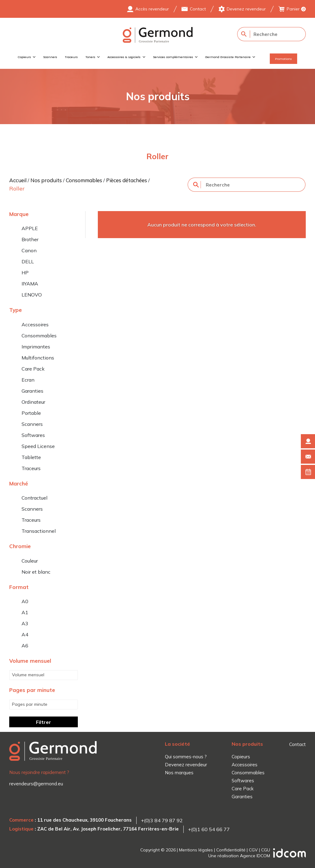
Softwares (33, 435)
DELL (28, 261)
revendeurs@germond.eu (36, 784)
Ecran (28, 380)
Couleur (30, 561)
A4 (25, 634)
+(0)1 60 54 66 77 (209, 829)
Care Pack (33, 369)
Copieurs (24, 57)
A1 (25, 612)
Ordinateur (33, 402)
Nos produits (46, 180)
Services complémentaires (173, 57)
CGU (266, 850)
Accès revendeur (152, 9)
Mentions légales (196, 850)
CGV (253, 850)
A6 (25, 646)
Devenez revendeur (246, 9)
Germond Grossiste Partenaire (228, 57)
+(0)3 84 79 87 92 (162, 820)
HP (25, 273)
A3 (25, 623)
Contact (198, 9)
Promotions (283, 59)
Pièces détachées (127, 180)
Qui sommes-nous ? (186, 757)
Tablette (31, 457)
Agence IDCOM (255, 856)
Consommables (84, 180)
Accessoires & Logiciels (124, 57)
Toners (90, 57)
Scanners (50, 57)
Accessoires (35, 324)
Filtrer (44, 722)
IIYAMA (30, 284)
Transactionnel (39, 531)
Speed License (38, 446)
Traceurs (71, 57)
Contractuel (34, 498)
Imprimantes (36, 347)
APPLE (30, 228)
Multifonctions (38, 358)
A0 (25, 601)
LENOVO (32, 295)
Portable (31, 413)
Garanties (32, 391)
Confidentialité (231, 850)
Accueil (18, 180)
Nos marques (179, 773)
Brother (30, 239)
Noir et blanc (36, 572)
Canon (29, 250)
